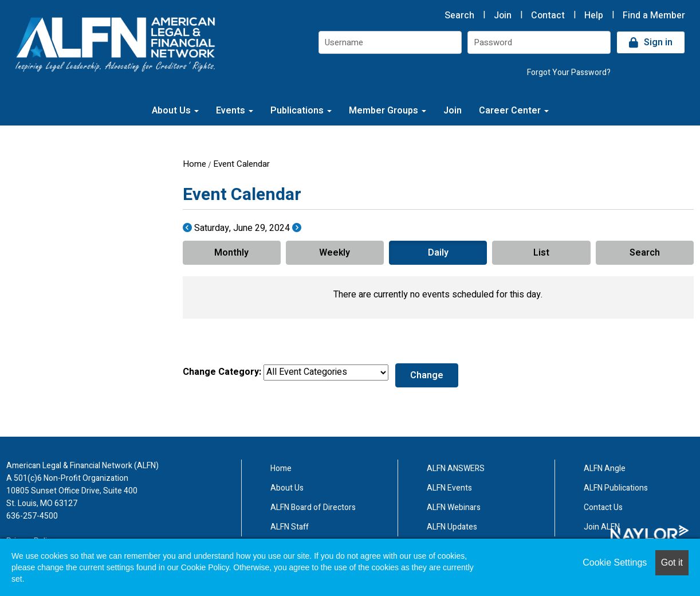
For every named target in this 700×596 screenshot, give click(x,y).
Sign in (658, 42)
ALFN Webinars (454, 507)
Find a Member (654, 15)
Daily (438, 253)
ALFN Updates (452, 527)
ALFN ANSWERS (456, 468)
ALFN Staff (290, 527)
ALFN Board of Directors (313, 507)
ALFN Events (449, 488)
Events (235, 111)
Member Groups (388, 111)
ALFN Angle (605, 468)
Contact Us (603, 507)
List (541, 253)
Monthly (231, 253)
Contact (548, 15)
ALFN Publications (616, 488)
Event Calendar (241, 164)
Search (459, 15)
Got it (672, 562)
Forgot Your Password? (569, 72)
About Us (175, 111)
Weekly (335, 253)
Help (594, 15)
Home (194, 164)
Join (503, 15)
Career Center (514, 111)
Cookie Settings (615, 562)
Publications (301, 111)
